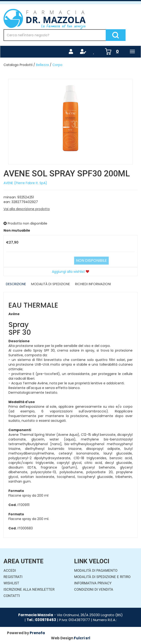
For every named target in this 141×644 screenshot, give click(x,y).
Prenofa (37, 633)
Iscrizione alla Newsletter (29, 589)
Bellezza (42, 65)
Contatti (12, 596)
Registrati (13, 577)
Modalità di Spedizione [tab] (51, 284)
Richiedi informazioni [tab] (93, 284)
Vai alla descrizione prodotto (27, 209)
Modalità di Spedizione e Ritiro (102, 577)
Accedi (10, 571)
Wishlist (11, 583)
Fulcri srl (82, 638)
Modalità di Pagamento (96, 571)
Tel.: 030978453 (41, 620)
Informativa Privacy (93, 583)
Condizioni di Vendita (94, 589)
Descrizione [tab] (16, 284)
